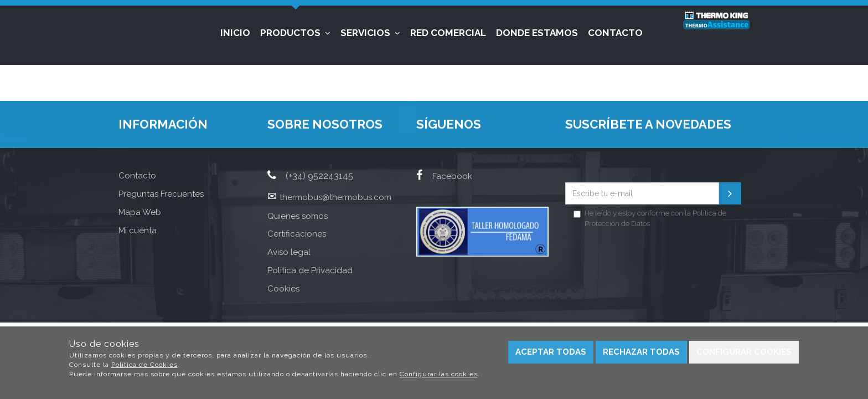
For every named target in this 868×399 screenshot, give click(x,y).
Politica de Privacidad (310, 270)
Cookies (283, 289)
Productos (295, 33)
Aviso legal (289, 252)
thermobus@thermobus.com (335, 197)
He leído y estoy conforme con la (650, 218)
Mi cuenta (138, 231)
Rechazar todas (641, 352)
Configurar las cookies (439, 374)
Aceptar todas (551, 352)
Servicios (370, 33)
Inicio (235, 33)
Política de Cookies (144, 365)
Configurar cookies (744, 352)
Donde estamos (537, 33)
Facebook (444, 176)
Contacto (615, 33)
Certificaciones (297, 234)
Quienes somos (298, 216)
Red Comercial (448, 33)
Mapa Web (140, 212)
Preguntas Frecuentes (161, 194)
